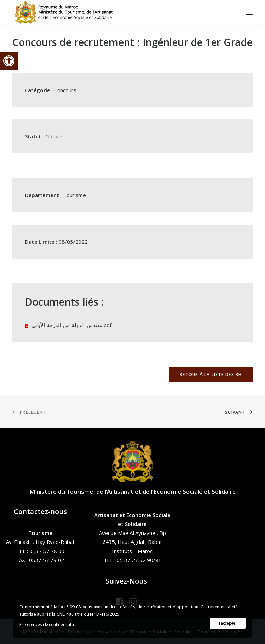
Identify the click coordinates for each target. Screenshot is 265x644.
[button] (9, 61)
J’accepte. (228, 623)
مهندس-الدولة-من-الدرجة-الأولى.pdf (72, 325)
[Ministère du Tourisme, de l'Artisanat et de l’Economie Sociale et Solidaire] (66, 12)
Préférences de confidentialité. (48, 624)
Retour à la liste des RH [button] (211, 374)
